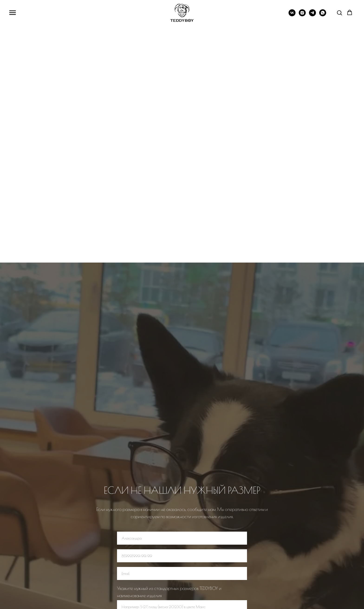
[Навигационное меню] (13, 13)
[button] (339, 13)
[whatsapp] (323, 15)
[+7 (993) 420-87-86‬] (312, 15)
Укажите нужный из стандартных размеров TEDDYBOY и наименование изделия (169, 592)
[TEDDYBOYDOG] (292, 15)
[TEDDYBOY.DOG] (302, 15)
